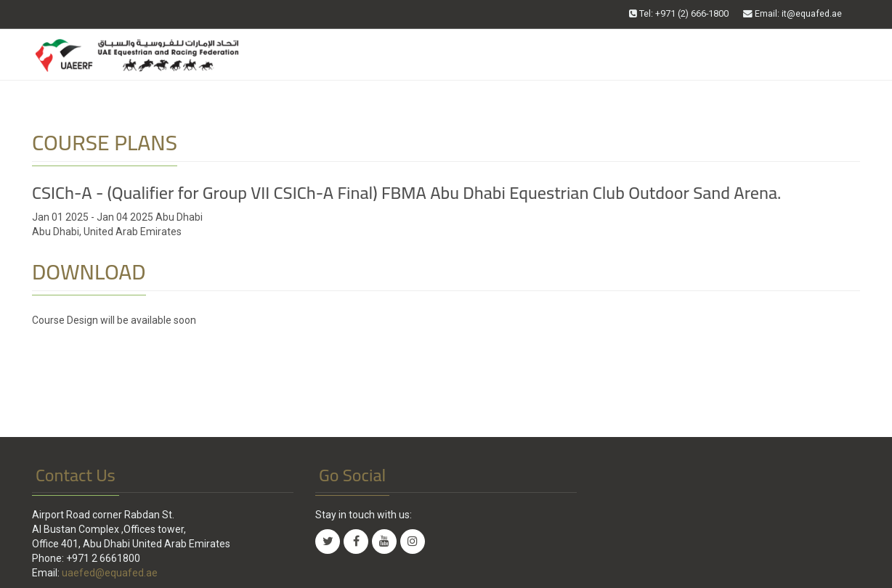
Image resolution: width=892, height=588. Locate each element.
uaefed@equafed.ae (110, 573)
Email (792, 13)
